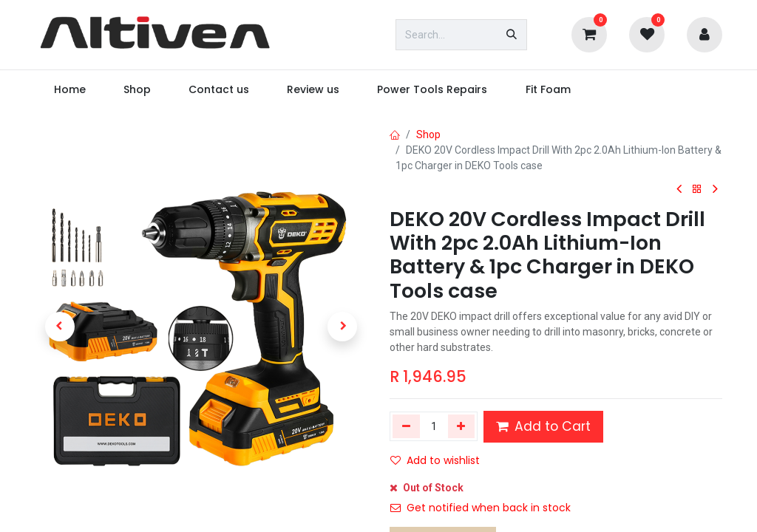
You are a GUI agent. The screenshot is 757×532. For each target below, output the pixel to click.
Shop (428, 134)
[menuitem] (69, 90)
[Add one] (462, 426)
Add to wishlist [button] (435, 460)
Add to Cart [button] (543, 426)
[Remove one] (406, 426)
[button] (60, 327)
